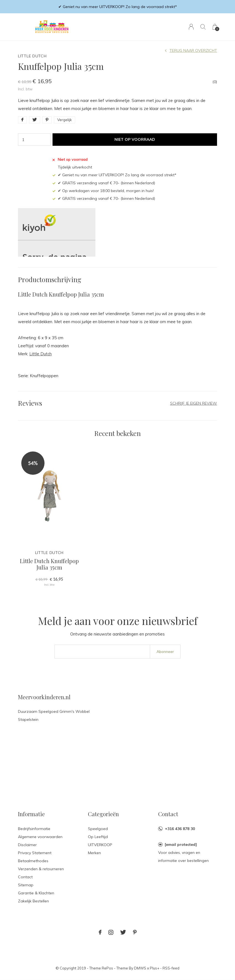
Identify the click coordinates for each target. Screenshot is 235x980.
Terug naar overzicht (193, 50)
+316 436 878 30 (180, 829)
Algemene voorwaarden (40, 837)
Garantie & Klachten (36, 893)
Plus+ (155, 968)
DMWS (140, 968)
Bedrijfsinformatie (34, 829)
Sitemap (26, 885)
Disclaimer (27, 845)
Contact (25, 877)
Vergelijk (65, 120)
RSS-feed (171, 968)
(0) (215, 82)
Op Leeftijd (98, 837)
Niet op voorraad (135, 139)
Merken (94, 853)
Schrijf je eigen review (194, 403)
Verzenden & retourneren (41, 869)
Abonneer (165, 652)
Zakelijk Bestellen (33, 901)
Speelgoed (98, 829)
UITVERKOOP (100, 845)
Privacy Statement (35, 853)
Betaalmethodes (33, 861)
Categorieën (103, 814)
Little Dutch (41, 354)
